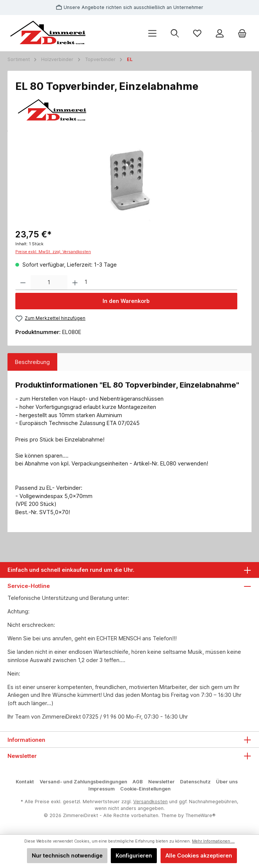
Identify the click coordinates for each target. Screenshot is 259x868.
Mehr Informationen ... (213, 841)
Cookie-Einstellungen (145, 789)
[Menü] (152, 33)
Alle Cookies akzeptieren (199, 855)
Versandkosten (150, 802)
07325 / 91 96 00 (103, 717)
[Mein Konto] (220, 33)
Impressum (101, 789)
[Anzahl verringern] (23, 283)
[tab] (32, 362)
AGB (138, 782)
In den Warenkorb (126, 301)
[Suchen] (175, 33)
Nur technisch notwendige (67, 855)
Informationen (26, 740)
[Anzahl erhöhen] (75, 283)
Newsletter (162, 782)
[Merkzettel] (197, 33)
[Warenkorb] (242, 33)
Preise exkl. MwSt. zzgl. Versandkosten (53, 252)
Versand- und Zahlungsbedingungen (83, 782)
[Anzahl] (49, 283)
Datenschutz (195, 782)
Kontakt (25, 782)
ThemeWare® (200, 815)
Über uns (227, 782)
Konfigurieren (134, 855)
